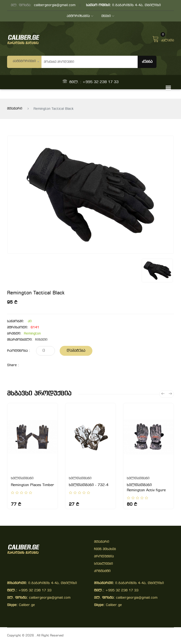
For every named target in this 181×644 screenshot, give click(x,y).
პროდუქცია (104, 557)
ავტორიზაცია (80, 16)
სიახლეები (103, 564)
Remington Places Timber (32, 485)
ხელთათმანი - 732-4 (89, 485)
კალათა (163, 38)
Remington (32, 334)
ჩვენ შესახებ (105, 549)
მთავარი (15, 109)
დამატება (76, 351)
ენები (108, 16)
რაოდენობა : (19, 351)
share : (13, 365)
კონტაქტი (102, 571)
